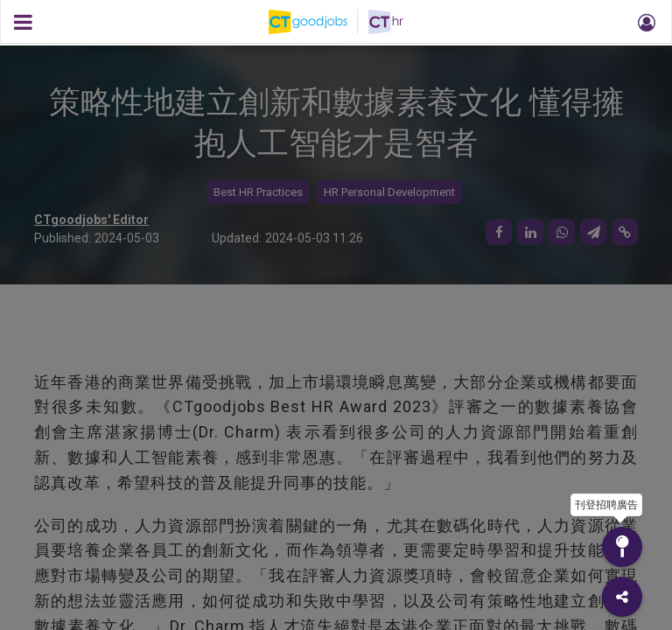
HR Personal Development (389, 192)
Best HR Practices (258, 192)
